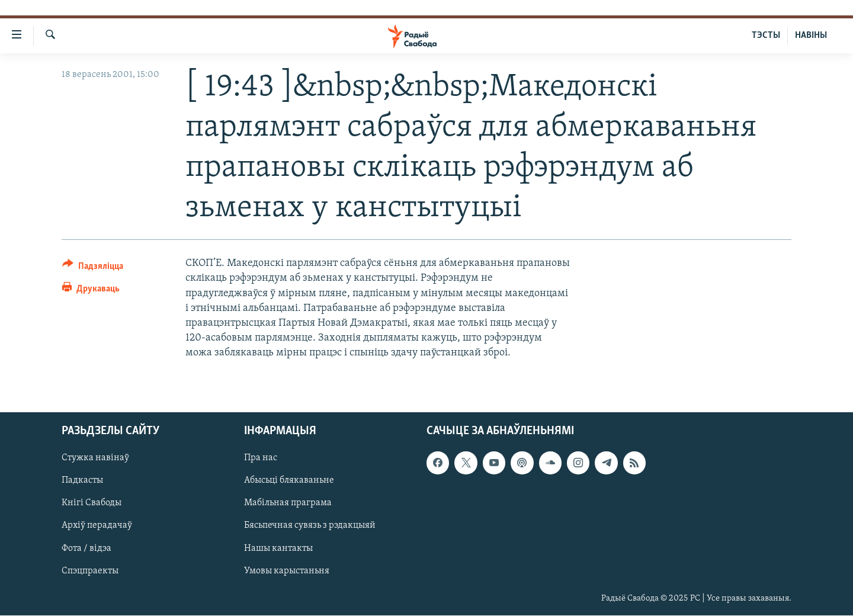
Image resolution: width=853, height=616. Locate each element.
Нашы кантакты (278, 548)
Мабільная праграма (288, 503)
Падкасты (82, 481)
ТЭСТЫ (766, 36)
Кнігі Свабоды (92, 503)
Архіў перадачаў (97, 526)
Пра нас (261, 458)
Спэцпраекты (90, 571)
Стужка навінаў (95, 458)
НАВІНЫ (811, 36)
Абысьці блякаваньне (289, 481)
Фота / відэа (86, 548)
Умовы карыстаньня (287, 571)
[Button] (93, 268)
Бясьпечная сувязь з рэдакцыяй (310, 526)
